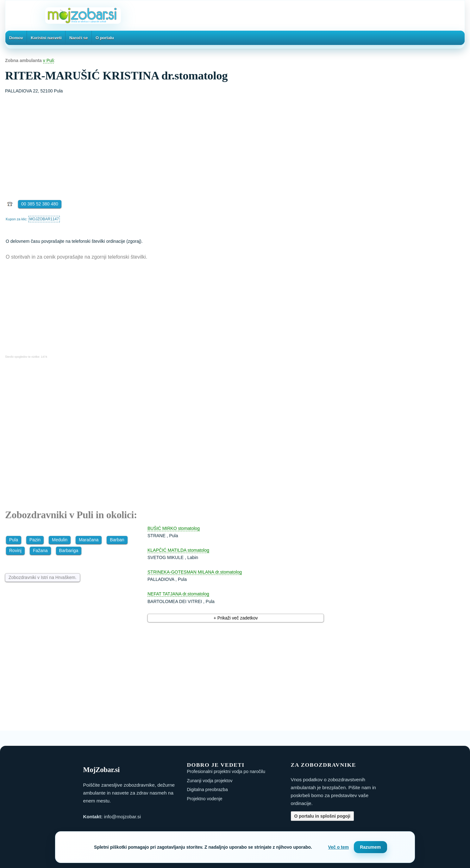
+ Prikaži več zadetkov (236, 618)
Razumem (370, 847)
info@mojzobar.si (122, 817)
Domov (16, 38)
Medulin (60, 540)
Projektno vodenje (205, 799)
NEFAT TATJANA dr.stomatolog (178, 594)
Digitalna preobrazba (207, 789)
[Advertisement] (235, 142)
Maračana (89, 540)
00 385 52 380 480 (40, 204)
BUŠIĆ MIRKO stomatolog (174, 528)
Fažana (40, 550)
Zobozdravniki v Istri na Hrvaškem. (43, 577)
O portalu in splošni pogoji (322, 816)
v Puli (48, 60)
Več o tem (338, 847)
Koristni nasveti (46, 38)
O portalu (105, 38)
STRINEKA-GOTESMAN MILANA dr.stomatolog (195, 572)
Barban (117, 540)
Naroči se (79, 38)
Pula (14, 540)
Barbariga (69, 550)
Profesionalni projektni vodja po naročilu (226, 771)
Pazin (35, 540)
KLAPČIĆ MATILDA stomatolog (178, 550)
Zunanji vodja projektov (210, 781)
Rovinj (15, 550)
